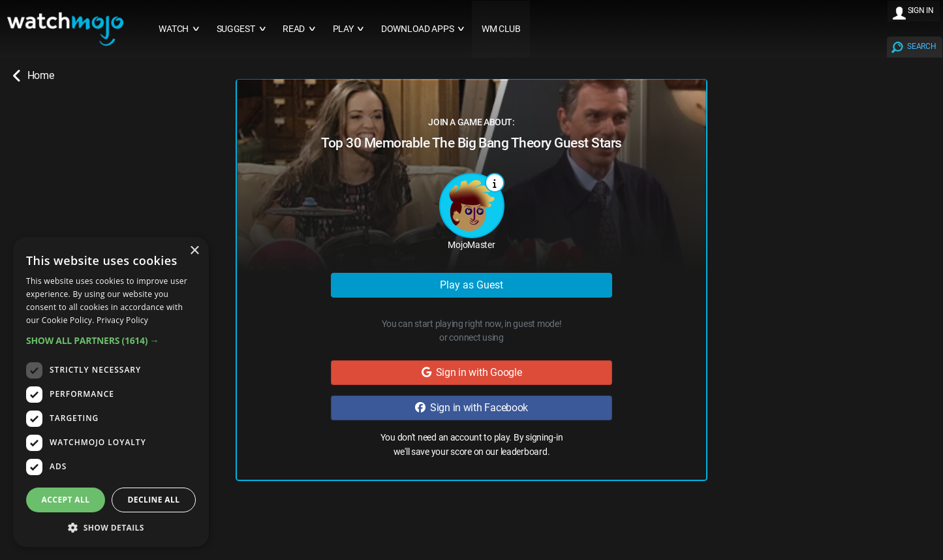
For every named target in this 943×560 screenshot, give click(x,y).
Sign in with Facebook (471, 408)
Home (33, 76)
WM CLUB (501, 29)
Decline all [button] (154, 500)
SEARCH (921, 46)
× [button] (194, 251)
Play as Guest (471, 285)
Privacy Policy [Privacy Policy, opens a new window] (122, 320)
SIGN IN (921, 10)
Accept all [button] (66, 500)
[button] (111, 340)
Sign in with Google (472, 372)
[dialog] (111, 392)
